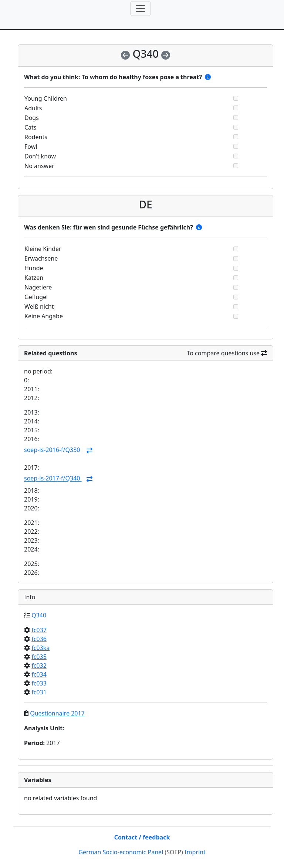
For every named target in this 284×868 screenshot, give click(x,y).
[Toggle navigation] (141, 9)
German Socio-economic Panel (121, 852)
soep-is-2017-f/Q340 (53, 479)
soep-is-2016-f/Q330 (53, 450)
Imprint (195, 852)
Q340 (39, 615)
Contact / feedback (142, 837)
